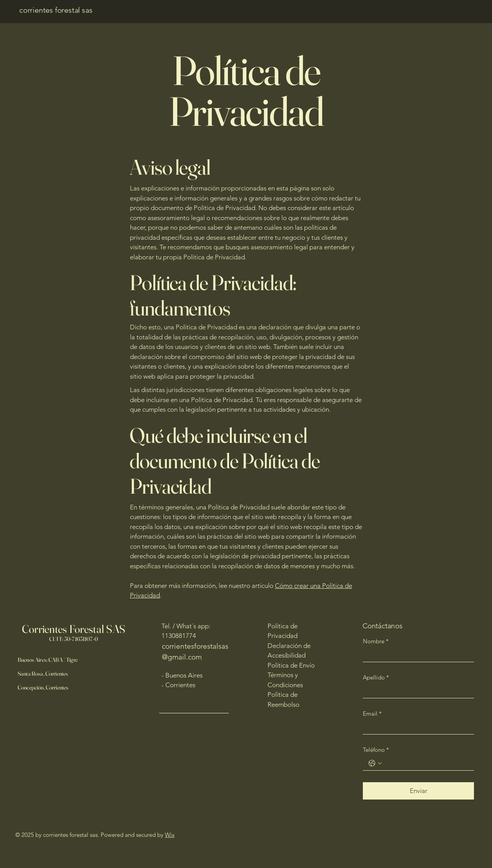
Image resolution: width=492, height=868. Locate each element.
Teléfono (376, 750)
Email (372, 714)
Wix (170, 835)
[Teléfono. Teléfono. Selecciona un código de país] (375, 763)
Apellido (376, 678)
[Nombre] (416, 655)
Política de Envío (291, 665)
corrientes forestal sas (56, 10)
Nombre (376, 641)
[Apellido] (416, 691)
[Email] (416, 728)
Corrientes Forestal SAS (74, 629)
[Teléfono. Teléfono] (426, 764)
